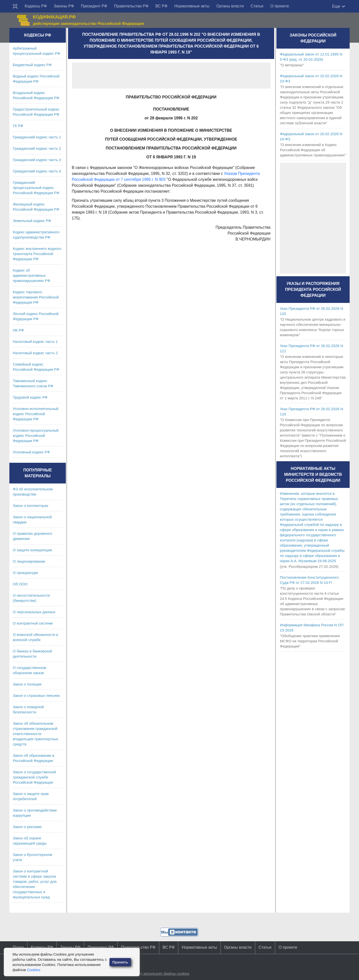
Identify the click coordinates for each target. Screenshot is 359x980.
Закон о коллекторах (31, 506)
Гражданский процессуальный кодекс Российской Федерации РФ (36, 188)
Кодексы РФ (36, 6)
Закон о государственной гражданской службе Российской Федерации (34, 777)
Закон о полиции (27, 684)
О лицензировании (29, 561)
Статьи (257, 6)
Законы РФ (64, 6)
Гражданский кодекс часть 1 (37, 137)
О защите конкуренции (32, 550)
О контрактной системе (33, 623)
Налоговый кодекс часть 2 (35, 353)
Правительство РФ (131, 6)
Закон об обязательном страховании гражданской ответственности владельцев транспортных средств (36, 734)
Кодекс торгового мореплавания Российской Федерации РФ (36, 297)
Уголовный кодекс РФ (31, 452)
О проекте (279, 6)
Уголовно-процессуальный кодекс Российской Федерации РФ (36, 435)
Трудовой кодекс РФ (30, 397)
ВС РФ (161, 6)
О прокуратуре (25, 573)
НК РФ (18, 330)
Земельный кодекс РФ (32, 221)
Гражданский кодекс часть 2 (37, 148)
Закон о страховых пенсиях (36, 695)
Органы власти (230, 6)
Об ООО (20, 584)
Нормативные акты (192, 6)
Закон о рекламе (27, 827)
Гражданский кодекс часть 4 (37, 171)
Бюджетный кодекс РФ (32, 65)
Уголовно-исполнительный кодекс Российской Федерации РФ (36, 414)
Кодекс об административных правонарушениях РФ (31, 275)
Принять (120, 962)
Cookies (34, 970)
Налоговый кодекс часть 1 (35, 342)
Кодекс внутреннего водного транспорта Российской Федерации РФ (37, 254)
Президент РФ (94, 6)
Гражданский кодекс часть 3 (37, 160)
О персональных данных (34, 612)
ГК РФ (18, 126)
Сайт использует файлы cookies (162, 973)
